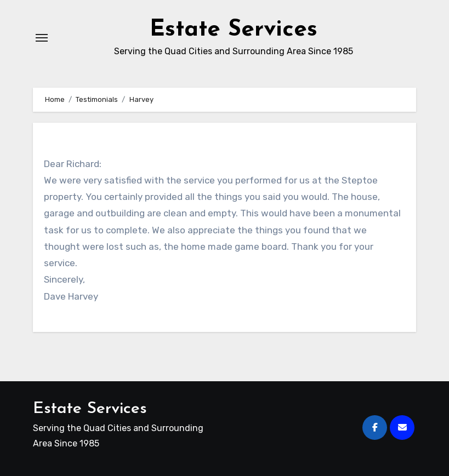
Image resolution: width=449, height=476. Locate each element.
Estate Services (234, 30)
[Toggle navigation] (42, 38)
